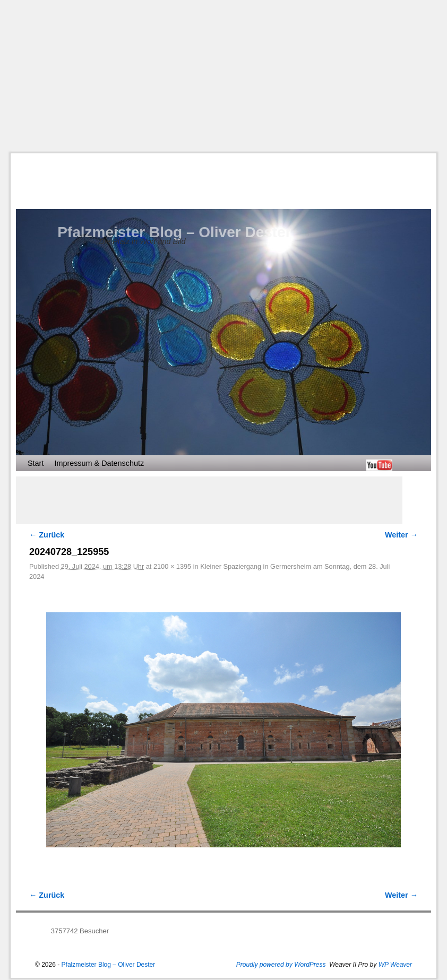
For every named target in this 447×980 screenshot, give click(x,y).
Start (36, 463)
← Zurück (47, 535)
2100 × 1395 (172, 566)
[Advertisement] (229, 76)
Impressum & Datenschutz (99, 463)
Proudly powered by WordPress (281, 965)
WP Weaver (395, 965)
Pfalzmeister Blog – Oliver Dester (174, 232)
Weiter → (401, 535)
